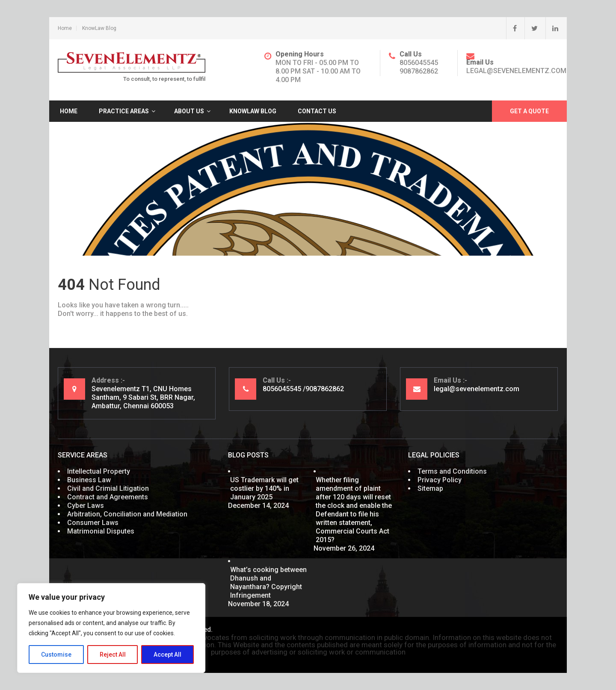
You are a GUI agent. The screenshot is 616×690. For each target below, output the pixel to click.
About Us (189, 111)
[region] (111, 628)
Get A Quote (529, 111)
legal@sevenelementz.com (516, 71)
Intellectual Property (99, 471)
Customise (56, 655)
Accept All (167, 655)
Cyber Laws (86, 506)
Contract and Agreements (108, 497)
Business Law (89, 480)
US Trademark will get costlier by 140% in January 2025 (264, 488)
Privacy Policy (440, 480)
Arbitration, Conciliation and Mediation (127, 514)
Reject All (113, 655)
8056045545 (419, 63)
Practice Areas (124, 111)
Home (65, 28)
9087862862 (419, 71)
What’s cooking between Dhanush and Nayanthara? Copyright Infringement (268, 582)
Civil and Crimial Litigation (108, 488)
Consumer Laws (93, 523)
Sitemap (430, 488)
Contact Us (317, 111)
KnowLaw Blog (99, 28)
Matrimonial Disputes (101, 531)
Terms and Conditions (452, 471)
